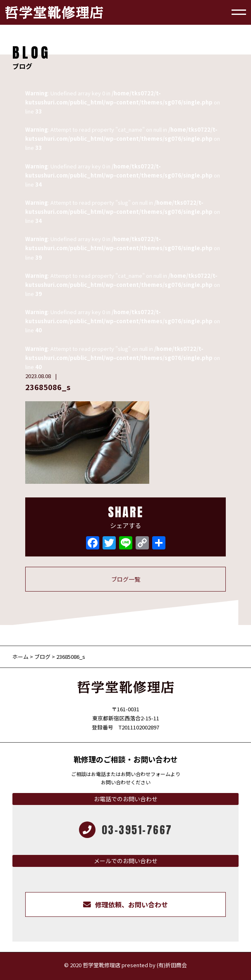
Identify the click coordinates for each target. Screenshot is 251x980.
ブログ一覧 (126, 579)
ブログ (42, 657)
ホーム (21, 657)
